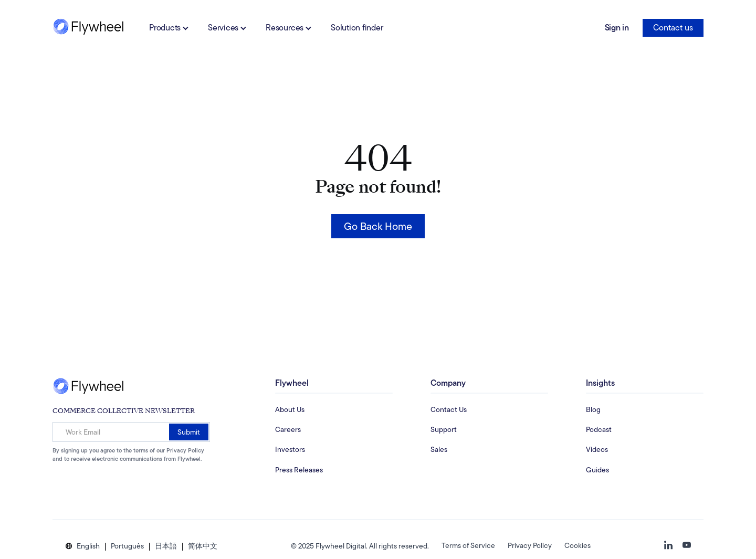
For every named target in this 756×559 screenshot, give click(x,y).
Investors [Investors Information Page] (290, 449)
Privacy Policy (530, 545)
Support (444, 429)
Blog (593, 409)
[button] (88, 546)
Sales (439, 449)
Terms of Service (468, 545)
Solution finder (357, 28)
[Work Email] (131, 432)
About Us (290, 409)
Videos (597, 449)
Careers (288, 429)
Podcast (599, 429)
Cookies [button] (577, 545)
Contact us (673, 28)
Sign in (617, 28)
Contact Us (449, 409)
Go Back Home (378, 226)
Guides (597, 470)
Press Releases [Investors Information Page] (299, 470)
